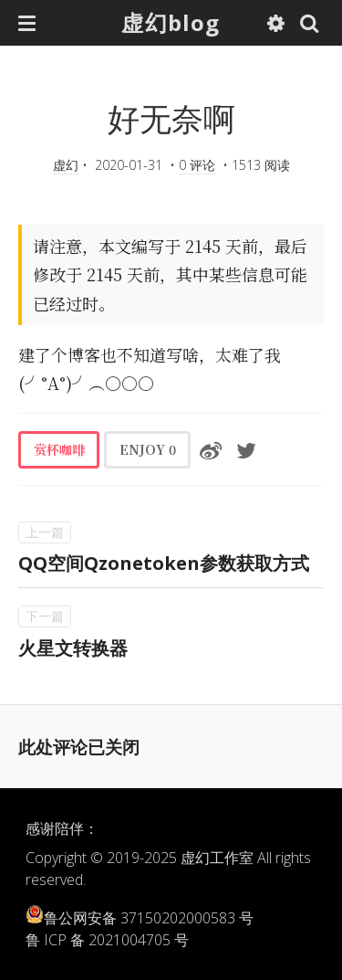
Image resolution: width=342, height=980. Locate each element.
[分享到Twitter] (246, 449)
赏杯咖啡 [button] (59, 449)
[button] (27, 23)
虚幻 (66, 165)
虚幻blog (171, 22)
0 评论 (197, 165)
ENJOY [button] (148, 449)
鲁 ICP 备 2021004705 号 (107, 940)
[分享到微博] (211, 449)
